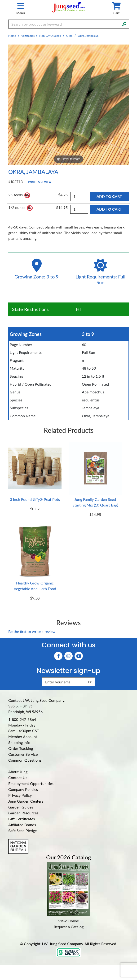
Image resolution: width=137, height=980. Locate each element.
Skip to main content (0, 0)
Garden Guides (21, 807)
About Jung (18, 772)
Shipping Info (19, 742)
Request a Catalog (69, 927)
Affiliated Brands (22, 825)
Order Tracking (21, 748)
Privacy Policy (20, 795)
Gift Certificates (22, 819)
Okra (69, 36)
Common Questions (25, 760)
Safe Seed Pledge (22, 831)
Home (12, 36)
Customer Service (23, 754)
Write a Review (40, 182)
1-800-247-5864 (22, 719)
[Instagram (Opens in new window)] (68, 656)
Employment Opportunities (31, 783)
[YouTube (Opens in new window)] (79, 656)
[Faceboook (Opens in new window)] (58, 656)
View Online (68, 921)
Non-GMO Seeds (50, 36)
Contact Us (18, 778)
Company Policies (23, 789)
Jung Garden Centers (26, 801)
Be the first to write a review (32, 631)
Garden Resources (23, 813)
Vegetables (28, 36)
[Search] (124, 24)
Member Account (23, 737)
